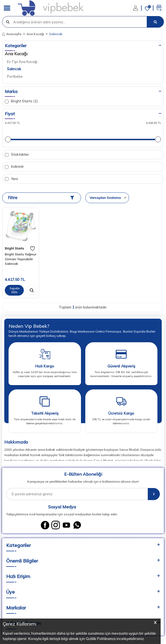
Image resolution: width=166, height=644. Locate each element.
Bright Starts (14, 248)
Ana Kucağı (35, 34)
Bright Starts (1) (21, 101)
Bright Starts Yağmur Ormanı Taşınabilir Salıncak (21, 259)
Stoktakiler (17, 155)
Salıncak (14, 69)
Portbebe (15, 76)
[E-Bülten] (154, 494)
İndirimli (14, 167)
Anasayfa (12, 34)
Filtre (41, 198)
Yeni (11, 179)
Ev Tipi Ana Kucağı (22, 62)
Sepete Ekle (14, 290)
